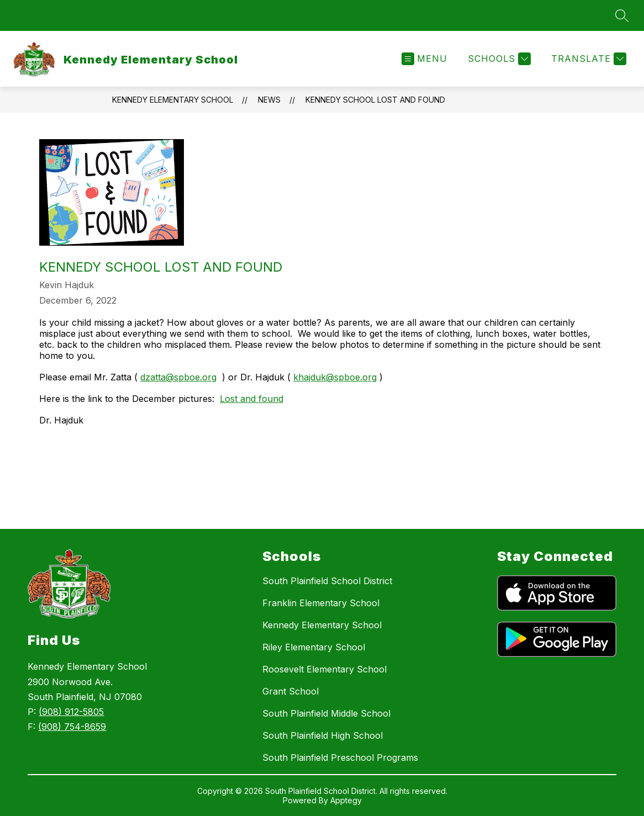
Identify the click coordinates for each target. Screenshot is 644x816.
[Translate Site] (587, 59)
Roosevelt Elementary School (324, 669)
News (269, 100)
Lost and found (252, 399)
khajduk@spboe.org (335, 377)
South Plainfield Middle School (326, 713)
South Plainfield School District (327, 581)
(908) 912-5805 (71, 712)
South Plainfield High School (323, 735)
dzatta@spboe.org (178, 377)
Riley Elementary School (314, 647)
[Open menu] (424, 59)
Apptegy (346, 800)
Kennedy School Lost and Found (375, 100)
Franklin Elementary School (321, 603)
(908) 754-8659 (72, 727)
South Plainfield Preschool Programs (340, 757)
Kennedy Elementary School (173, 100)
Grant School (291, 691)
